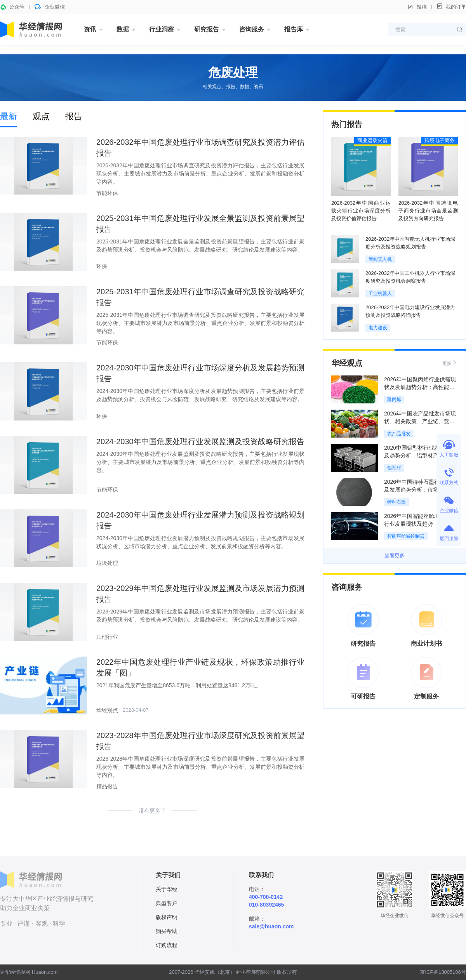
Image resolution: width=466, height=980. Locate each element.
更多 (450, 363)
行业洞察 (162, 29)
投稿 (417, 7)
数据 (123, 29)
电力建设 (378, 328)
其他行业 (107, 637)
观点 (41, 116)
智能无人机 (380, 259)
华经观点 (107, 710)
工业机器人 (380, 294)
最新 (9, 116)
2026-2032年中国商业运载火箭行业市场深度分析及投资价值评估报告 (361, 211)
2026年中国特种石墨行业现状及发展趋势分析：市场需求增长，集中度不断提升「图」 (420, 490)
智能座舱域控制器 (406, 536)
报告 (74, 116)
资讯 (90, 29)
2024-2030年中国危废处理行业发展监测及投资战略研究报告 (200, 441)
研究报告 (207, 29)
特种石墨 (396, 502)
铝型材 (394, 468)
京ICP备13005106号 (443, 972)
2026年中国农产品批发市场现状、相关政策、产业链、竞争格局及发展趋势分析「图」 (420, 421)
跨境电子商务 (440, 140)
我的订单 (451, 6)
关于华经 (167, 889)
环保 (102, 266)
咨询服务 (252, 29)
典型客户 (167, 903)
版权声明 (167, 917)
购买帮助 (167, 931)
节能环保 (107, 193)
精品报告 (107, 786)
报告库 (294, 29)
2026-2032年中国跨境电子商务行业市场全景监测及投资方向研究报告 (428, 211)
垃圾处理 (107, 563)
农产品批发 (399, 434)
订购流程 (167, 945)
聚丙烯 (394, 400)
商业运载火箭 (372, 140)
